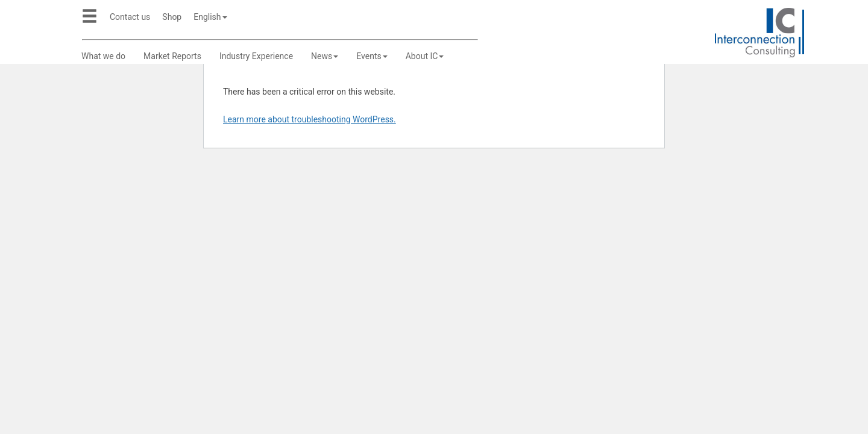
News (325, 56)
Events (372, 56)
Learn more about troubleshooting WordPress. (310, 119)
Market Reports (172, 56)
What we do (103, 56)
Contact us (130, 17)
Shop (172, 17)
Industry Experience (256, 56)
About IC (425, 56)
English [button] (210, 17)
